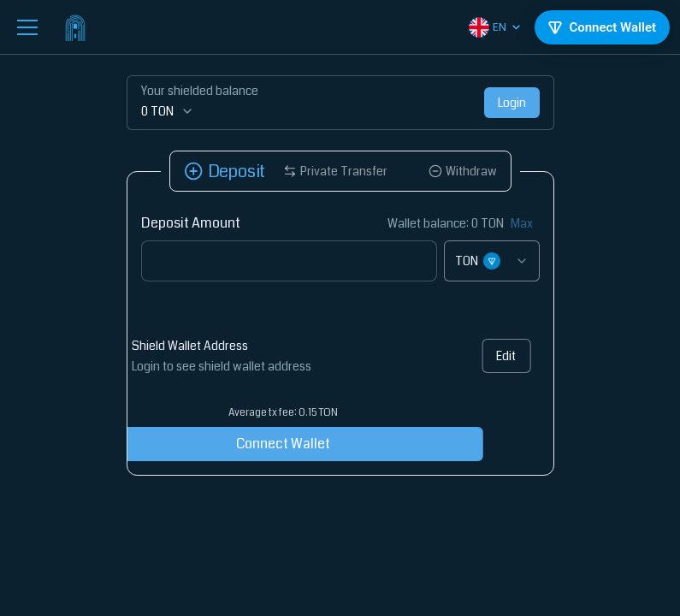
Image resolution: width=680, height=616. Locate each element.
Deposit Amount (191, 223)
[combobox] (492, 261)
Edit (492, 356)
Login (512, 103)
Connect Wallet (238, 444)
